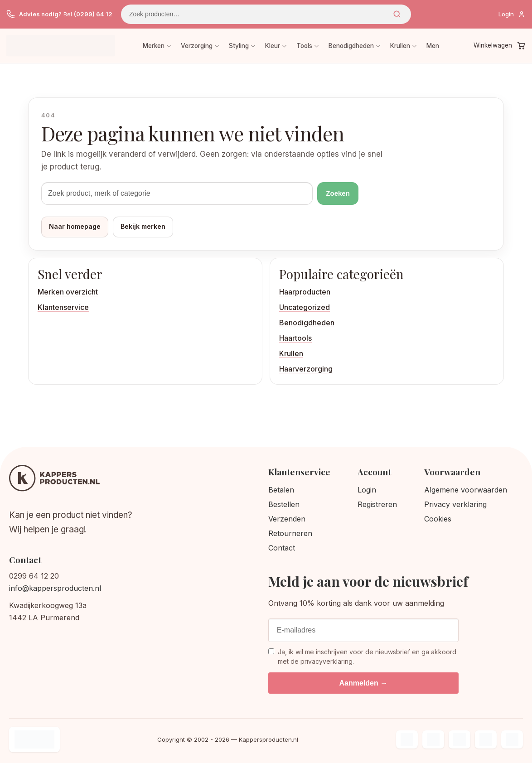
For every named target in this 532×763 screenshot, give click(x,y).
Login (367, 490)
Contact (282, 548)
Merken (154, 46)
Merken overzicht (68, 292)
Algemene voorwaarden (466, 490)
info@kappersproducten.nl (55, 588)
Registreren (377, 504)
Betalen (281, 490)
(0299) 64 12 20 (98, 14)
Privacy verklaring (455, 504)
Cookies (438, 519)
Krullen (400, 46)
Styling (239, 46)
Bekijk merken (143, 226)
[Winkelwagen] (500, 46)
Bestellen (284, 504)
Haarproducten (305, 292)
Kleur (273, 46)
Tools (304, 46)
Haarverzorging (306, 369)
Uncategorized (305, 307)
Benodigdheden (351, 46)
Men (433, 46)
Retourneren (290, 533)
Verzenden (287, 519)
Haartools (295, 338)
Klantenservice (63, 307)
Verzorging (197, 46)
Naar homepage (75, 226)
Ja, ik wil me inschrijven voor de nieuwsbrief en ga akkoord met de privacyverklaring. (362, 656)
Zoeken (397, 14)
